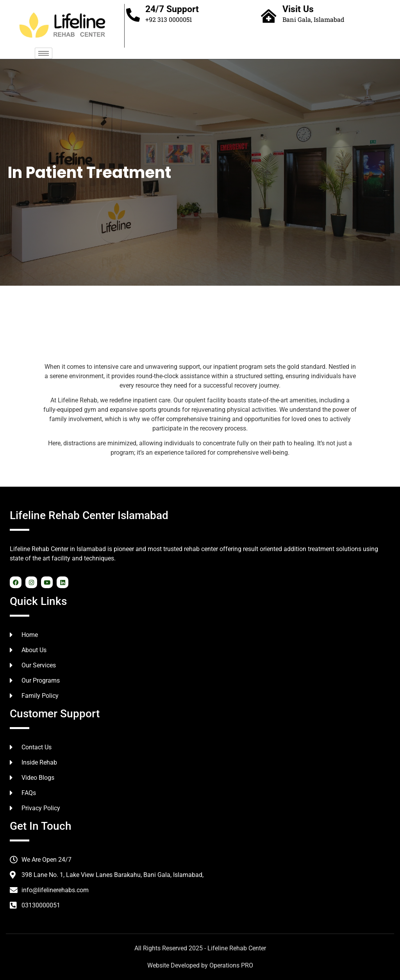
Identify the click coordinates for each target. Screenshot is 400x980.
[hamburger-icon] (44, 53)
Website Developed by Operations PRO (200, 965)
